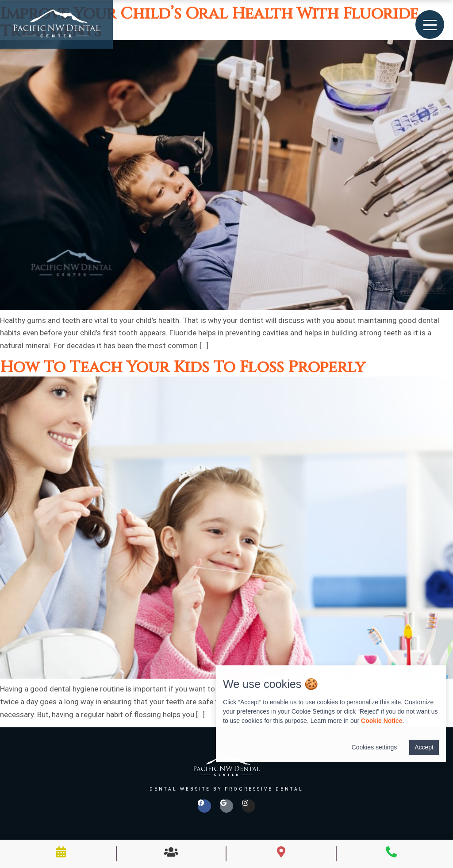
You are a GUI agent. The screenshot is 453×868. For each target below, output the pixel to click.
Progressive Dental (264, 789)
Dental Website (180, 789)
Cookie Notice (382, 721)
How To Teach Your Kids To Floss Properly (183, 367)
